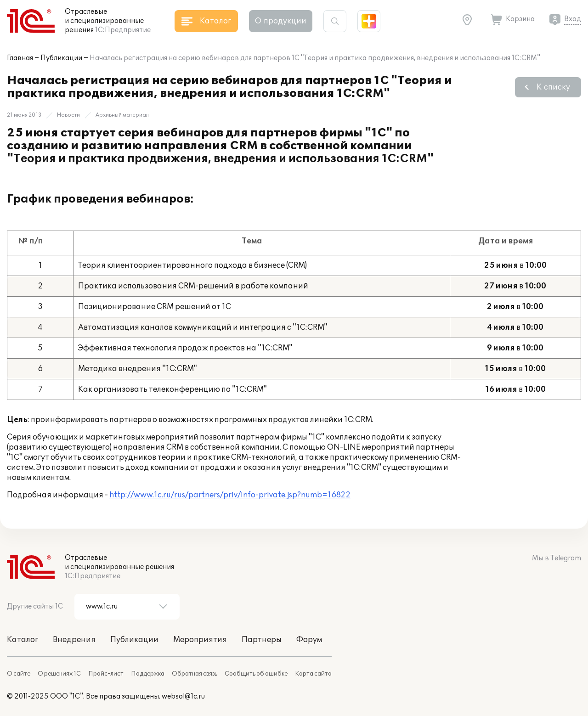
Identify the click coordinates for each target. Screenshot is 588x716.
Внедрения (74, 640)
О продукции (281, 21)
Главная (20, 58)
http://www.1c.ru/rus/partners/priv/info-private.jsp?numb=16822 (230, 495)
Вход (573, 19)
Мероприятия (200, 640)
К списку (553, 87)
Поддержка (148, 674)
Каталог (23, 640)
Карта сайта (313, 674)
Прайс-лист (106, 674)
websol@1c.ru (183, 696)
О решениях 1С (59, 674)
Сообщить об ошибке (256, 674)
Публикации (61, 58)
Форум (309, 640)
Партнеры (262, 640)
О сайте (19, 674)
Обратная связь (195, 674)
